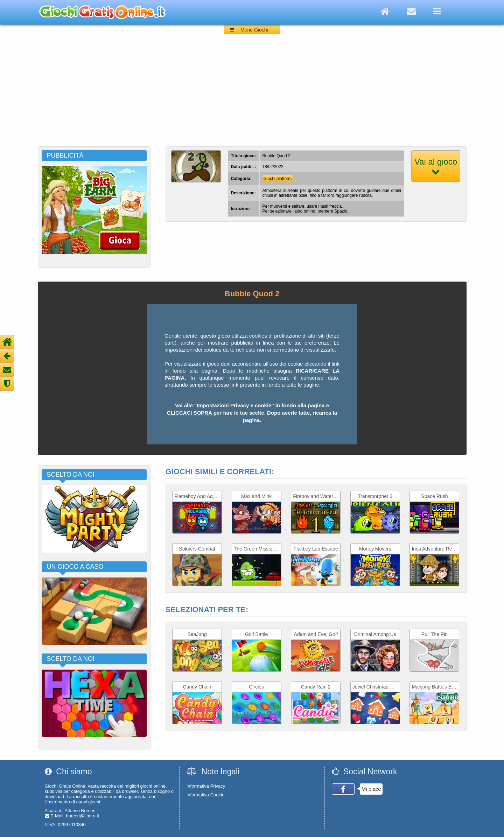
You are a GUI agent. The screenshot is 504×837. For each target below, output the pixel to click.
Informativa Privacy (206, 786)
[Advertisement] (252, 94)
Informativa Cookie (205, 795)
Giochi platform (278, 179)
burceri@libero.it (82, 816)
